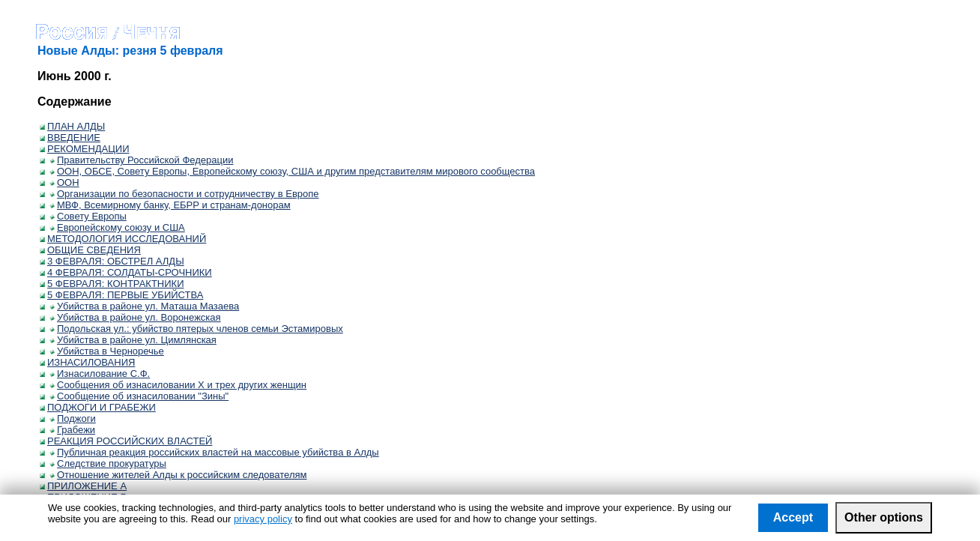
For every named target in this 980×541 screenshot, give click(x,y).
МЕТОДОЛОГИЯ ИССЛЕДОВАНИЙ (123, 239)
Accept (793, 517)
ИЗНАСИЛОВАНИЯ (87, 362)
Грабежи (72, 430)
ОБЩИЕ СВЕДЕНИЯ (90, 250)
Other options (884, 517)
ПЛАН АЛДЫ (72, 126)
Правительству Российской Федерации (142, 160)
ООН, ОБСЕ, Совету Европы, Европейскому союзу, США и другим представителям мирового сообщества (292, 171)
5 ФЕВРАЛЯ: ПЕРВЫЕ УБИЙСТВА (121, 295)
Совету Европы (88, 216)
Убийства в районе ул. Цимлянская (133, 340)
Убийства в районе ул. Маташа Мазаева (144, 306)
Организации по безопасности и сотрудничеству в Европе (184, 194)
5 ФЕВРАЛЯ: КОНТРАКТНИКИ (112, 284)
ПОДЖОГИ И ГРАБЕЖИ (98, 407)
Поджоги (73, 418)
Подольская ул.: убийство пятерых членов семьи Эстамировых (196, 329)
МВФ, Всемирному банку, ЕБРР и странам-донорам (170, 205)
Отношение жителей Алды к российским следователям (178, 475)
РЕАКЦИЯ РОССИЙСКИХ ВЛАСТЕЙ (126, 441)
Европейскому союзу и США (117, 227)
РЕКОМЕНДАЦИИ (85, 149)
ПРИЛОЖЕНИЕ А (83, 486)
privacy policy (263, 519)
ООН (64, 182)
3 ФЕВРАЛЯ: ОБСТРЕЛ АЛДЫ (112, 261)
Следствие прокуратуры (108, 463)
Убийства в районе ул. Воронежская (135, 317)
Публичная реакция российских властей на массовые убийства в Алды (214, 452)
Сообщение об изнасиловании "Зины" (139, 396)
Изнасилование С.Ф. (100, 374)
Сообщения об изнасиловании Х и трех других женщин (178, 385)
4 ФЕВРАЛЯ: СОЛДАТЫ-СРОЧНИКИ (126, 272)
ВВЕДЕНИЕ (70, 137)
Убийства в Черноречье (107, 351)
